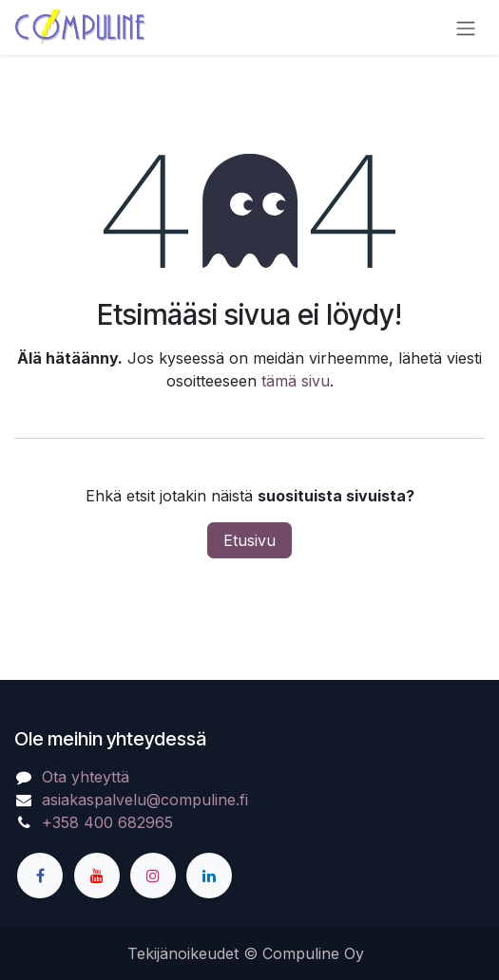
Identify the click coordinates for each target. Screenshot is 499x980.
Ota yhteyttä (86, 777)
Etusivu (249, 540)
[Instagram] (153, 876)
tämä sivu (296, 381)
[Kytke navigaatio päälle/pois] (466, 28)
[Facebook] (40, 876)
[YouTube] (97, 876)
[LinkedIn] (209, 876)
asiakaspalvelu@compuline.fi (145, 800)
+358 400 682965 (107, 822)
